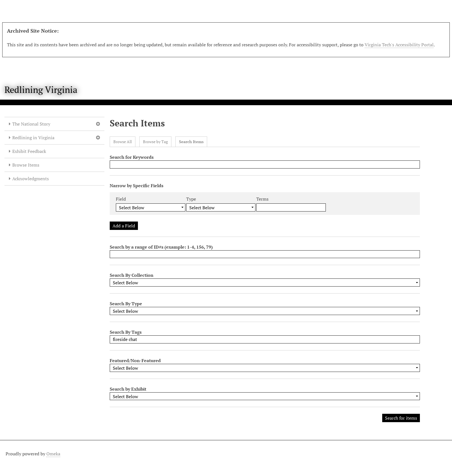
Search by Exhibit (128, 389)
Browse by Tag (155, 142)
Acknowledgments (31, 179)
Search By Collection (131, 275)
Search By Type (126, 304)
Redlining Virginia (41, 90)
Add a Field (124, 226)
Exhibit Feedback (29, 151)
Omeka (53, 454)
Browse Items (26, 165)
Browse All (123, 142)
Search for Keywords (132, 157)
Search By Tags (126, 332)
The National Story (31, 124)
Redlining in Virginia (33, 138)
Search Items (191, 142)
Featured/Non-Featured (135, 360)
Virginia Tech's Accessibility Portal (399, 45)
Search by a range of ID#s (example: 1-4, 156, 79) (161, 247)
